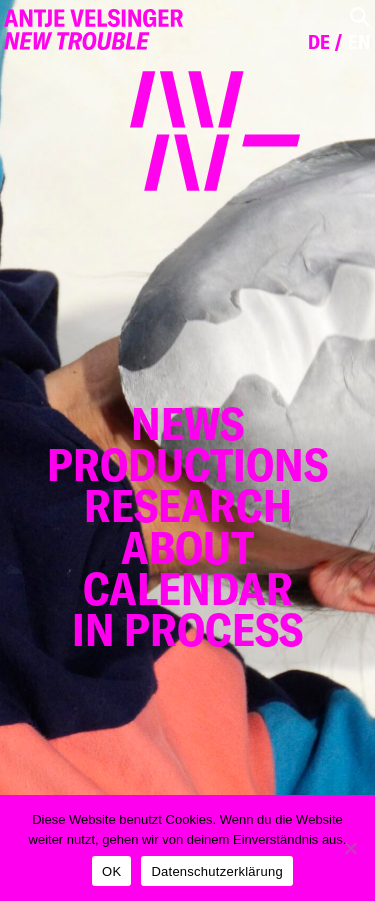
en (359, 42)
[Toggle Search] (359, 16)
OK (111, 871)
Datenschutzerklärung (216, 871)
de (319, 42)
